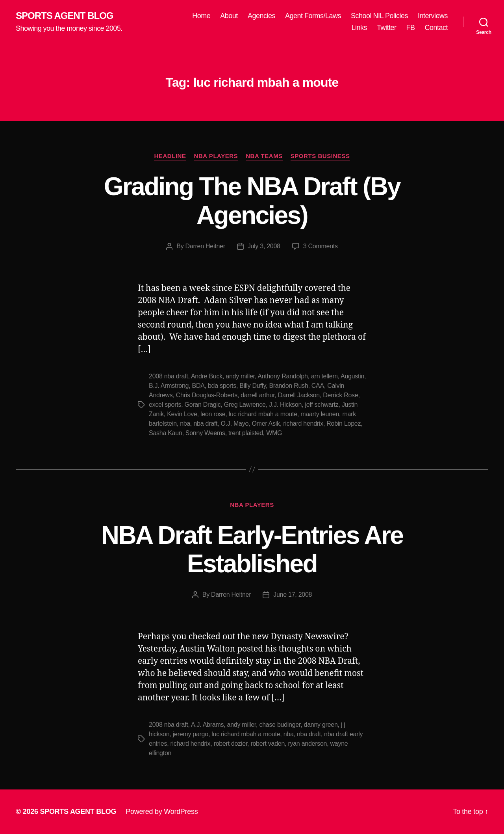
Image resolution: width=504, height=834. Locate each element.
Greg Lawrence (245, 405)
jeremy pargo (191, 734)
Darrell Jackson (299, 395)
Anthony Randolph (283, 376)
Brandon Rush (288, 386)
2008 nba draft (168, 376)
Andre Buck (207, 376)
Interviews (433, 16)
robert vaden (268, 744)
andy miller (240, 376)
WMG (274, 433)
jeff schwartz (321, 405)
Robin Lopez (344, 424)
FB (410, 28)
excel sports (165, 405)
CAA (318, 386)
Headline (170, 156)
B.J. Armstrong (169, 386)
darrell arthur (258, 395)
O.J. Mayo (235, 424)
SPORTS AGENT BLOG (65, 16)
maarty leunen (320, 414)
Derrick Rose (340, 395)
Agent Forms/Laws (313, 16)
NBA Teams (264, 156)
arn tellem (324, 376)
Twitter (387, 28)
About (229, 16)
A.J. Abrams (207, 725)
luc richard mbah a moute (263, 414)
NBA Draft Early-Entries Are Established (252, 550)
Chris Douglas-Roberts (207, 395)
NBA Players (216, 156)
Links (359, 28)
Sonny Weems (205, 433)
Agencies (261, 16)
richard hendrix (303, 424)
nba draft (205, 424)
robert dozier (231, 744)
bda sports (222, 386)
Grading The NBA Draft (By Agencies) (252, 201)
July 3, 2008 (264, 246)
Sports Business (320, 156)
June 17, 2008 (293, 595)
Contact (436, 28)
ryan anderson (307, 744)
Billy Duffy (253, 386)
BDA (198, 386)
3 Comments (321, 246)
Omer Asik (266, 424)
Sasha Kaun (165, 433)
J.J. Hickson (285, 405)
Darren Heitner (205, 246)
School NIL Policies (379, 16)
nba (185, 424)
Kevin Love (182, 414)
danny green (321, 725)
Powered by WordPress (162, 812)
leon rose (213, 414)
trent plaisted (246, 433)
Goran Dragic (203, 405)
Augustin (352, 376)
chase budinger (280, 725)
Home (201, 16)
